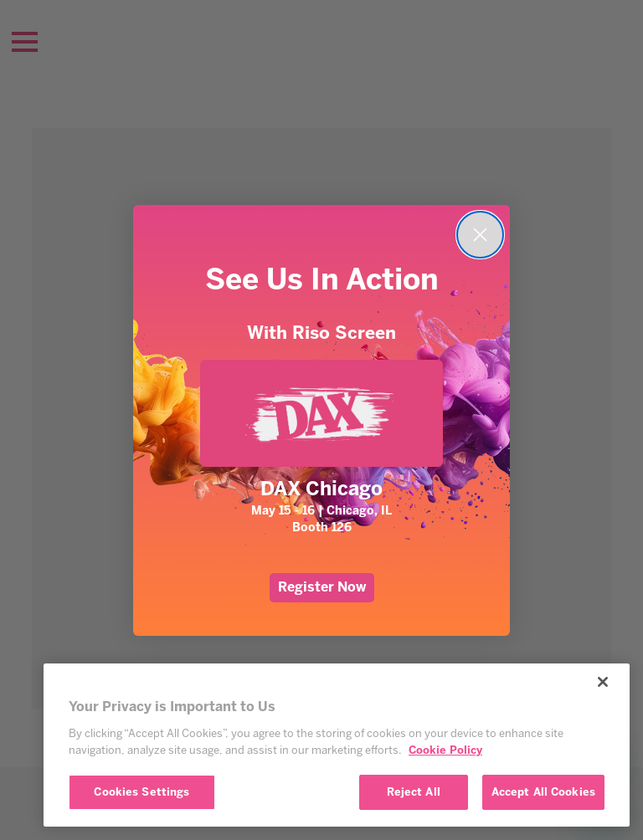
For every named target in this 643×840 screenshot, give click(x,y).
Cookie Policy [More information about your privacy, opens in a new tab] (445, 750)
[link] (321, 413)
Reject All (414, 792)
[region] (337, 745)
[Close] (603, 682)
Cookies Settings (141, 792)
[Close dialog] (480, 235)
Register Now (322, 587)
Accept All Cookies (543, 792)
